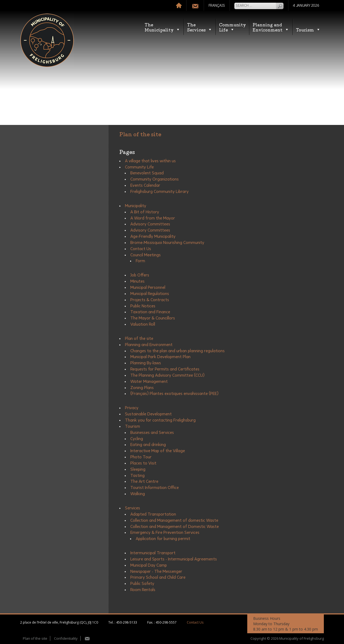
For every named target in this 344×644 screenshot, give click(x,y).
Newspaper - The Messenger (156, 571)
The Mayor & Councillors (153, 318)
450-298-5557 (166, 622)
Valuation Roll (143, 324)
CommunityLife (232, 27)
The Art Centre (144, 481)
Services (132, 508)
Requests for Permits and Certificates (165, 369)
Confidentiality (66, 638)
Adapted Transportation (153, 514)
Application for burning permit (163, 539)
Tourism (308, 29)
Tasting (137, 476)
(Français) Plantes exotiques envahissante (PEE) (174, 394)
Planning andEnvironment (271, 27)
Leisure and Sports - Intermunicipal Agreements (174, 559)
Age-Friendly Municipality (153, 236)
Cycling (137, 439)
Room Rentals (143, 590)
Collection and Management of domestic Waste (174, 520)
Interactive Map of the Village (158, 451)
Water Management (149, 382)
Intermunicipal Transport (153, 553)
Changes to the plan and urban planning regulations (178, 351)
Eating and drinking (148, 445)
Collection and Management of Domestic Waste (175, 527)
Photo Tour (141, 457)
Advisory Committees (150, 224)
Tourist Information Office (155, 488)
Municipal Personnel (148, 287)
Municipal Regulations (150, 294)
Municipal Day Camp (149, 565)
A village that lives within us (150, 161)
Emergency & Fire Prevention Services (165, 533)
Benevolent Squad (147, 173)
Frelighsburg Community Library (160, 192)
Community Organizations (155, 179)
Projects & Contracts (150, 300)
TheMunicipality (162, 27)
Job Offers (140, 275)
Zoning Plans (142, 388)
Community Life (139, 167)
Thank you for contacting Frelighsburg (160, 420)
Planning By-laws (146, 363)
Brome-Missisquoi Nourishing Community (167, 243)
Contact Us (141, 249)
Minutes (137, 281)
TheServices (200, 27)
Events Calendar (145, 185)
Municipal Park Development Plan (160, 357)
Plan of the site (139, 339)
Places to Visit (143, 463)
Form (140, 261)
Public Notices (143, 306)
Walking (138, 494)
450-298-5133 (127, 622)
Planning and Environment (149, 345)
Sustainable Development (148, 414)
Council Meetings (146, 255)
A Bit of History (145, 212)
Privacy (132, 408)
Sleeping (138, 469)
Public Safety (142, 584)
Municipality (136, 206)
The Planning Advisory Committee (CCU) (167, 375)
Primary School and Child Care (158, 577)
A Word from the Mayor (153, 218)
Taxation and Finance (150, 312)
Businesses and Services (152, 433)
